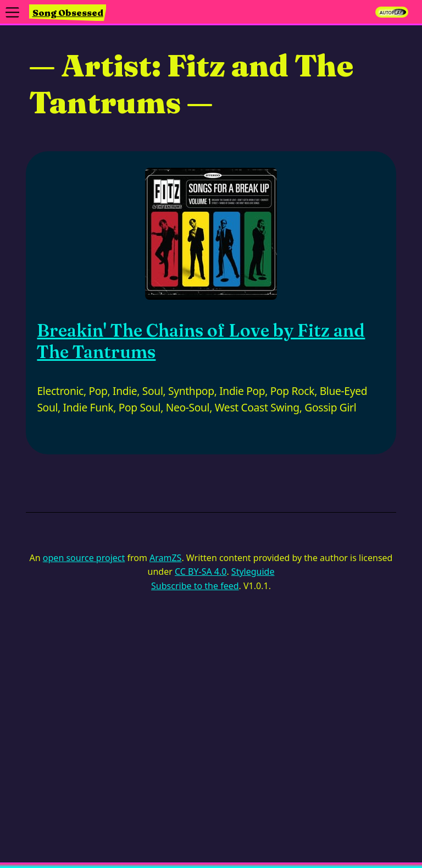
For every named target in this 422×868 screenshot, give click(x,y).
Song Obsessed (68, 13)
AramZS (165, 558)
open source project (84, 558)
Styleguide (253, 572)
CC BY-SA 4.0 (201, 572)
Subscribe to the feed (195, 586)
